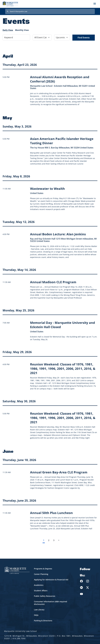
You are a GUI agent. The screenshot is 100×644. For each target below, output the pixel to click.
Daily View (8, 30)
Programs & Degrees (43, 569)
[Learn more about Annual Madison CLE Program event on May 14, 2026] (53, 282)
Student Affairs (41, 591)
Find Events (84, 38)
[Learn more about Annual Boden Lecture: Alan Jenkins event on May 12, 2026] (58, 234)
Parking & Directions (43, 621)
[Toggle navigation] (95, 4)
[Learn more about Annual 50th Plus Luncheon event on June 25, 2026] (51, 513)
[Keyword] (16, 37)
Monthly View (22, 30)
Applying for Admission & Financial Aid (51, 580)
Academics (39, 585)
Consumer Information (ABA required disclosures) (51, 603)
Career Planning (41, 574)
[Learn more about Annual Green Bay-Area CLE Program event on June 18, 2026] (59, 472)
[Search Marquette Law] (50, 11)
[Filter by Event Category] (42, 37)
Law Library (39, 610)
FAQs (36, 615)
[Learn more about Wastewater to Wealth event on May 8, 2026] (47, 189)
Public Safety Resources (45, 596)
